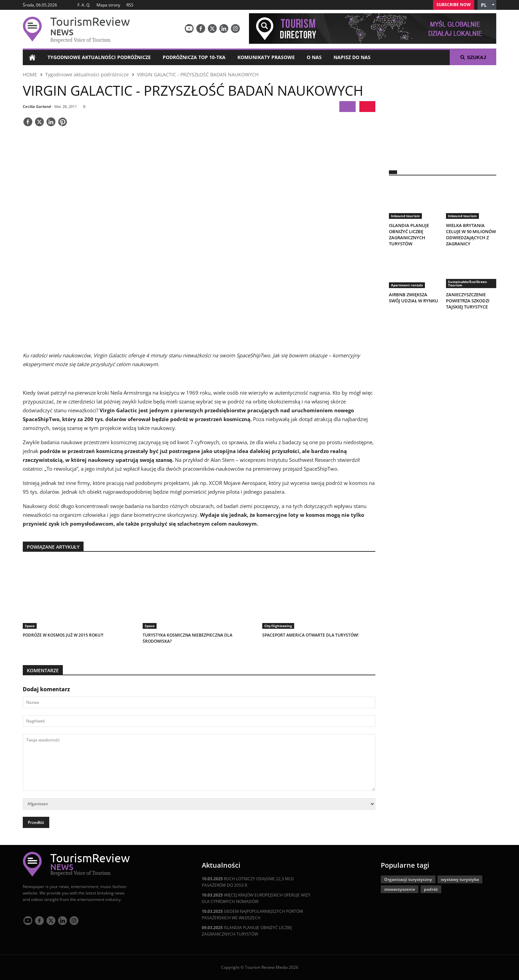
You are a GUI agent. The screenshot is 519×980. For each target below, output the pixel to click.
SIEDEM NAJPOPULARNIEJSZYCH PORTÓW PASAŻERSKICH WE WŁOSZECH (252, 915)
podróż (431, 889)
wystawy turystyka (460, 879)
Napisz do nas (352, 57)
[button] (487, 5)
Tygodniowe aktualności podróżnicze (99, 57)
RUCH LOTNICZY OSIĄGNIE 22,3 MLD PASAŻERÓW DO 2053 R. (248, 882)
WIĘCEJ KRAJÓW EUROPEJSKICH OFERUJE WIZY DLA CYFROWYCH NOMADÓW (256, 898)
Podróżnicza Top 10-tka (194, 57)
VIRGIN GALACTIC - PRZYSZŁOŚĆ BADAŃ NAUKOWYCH (198, 74)
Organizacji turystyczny (408, 879)
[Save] (62, 122)
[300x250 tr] (443, 113)
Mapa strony (108, 5)
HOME (30, 74)
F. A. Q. (84, 5)
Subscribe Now (454, 5)
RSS (130, 5)
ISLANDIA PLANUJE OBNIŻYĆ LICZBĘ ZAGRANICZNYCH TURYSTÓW (247, 931)
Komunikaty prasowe (266, 57)
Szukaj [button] (473, 57)
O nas (314, 57)
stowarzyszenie (400, 889)
